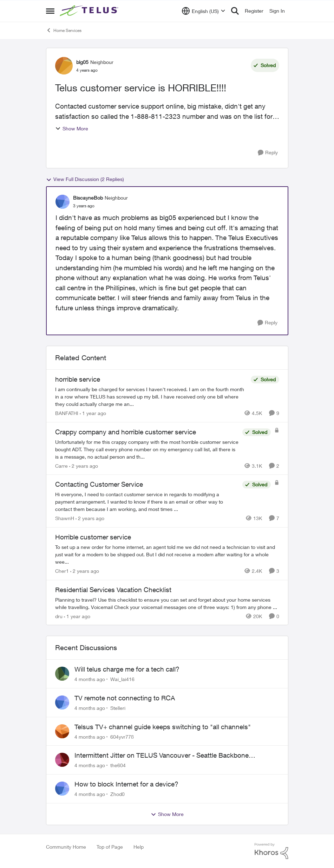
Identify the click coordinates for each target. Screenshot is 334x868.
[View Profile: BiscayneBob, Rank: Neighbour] (63, 202)
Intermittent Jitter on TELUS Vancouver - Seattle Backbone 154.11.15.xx (162, 756)
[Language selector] (204, 11)
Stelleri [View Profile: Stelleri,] (118, 708)
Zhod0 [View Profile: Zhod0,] (117, 794)
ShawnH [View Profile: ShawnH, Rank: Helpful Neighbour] (65, 518)
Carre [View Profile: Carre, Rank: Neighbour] (61, 465)
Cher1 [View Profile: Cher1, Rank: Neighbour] (62, 571)
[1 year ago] (93, 413)
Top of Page (110, 847)
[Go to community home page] (90, 11)
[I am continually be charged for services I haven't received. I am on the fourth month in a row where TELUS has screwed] (151, 397)
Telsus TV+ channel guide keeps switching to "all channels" (163, 727)
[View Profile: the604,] (62, 760)
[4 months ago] (90, 679)
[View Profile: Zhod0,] (62, 789)
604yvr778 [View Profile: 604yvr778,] (122, 736)
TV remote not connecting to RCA (125, 698)
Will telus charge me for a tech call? (127, 669)
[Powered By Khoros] (271, 851)
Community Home (66, 847)
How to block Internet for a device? (126, 784)
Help (139, 847)
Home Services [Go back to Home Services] (64, 30)
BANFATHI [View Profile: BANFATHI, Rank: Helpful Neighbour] (67, 413)
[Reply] (268, 153)
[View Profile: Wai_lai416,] (62, 674)
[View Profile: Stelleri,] (62, 702)
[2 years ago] (84, 465)
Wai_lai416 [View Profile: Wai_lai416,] (122, 679)
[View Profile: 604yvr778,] (62, 731)
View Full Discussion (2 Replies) (85, 179)
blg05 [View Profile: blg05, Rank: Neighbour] (82, 62)
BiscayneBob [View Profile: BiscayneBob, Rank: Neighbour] (88, 198)
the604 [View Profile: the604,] (118, 765)
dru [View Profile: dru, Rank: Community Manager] (59, 616)
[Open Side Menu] (50, 11)
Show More (72, 128)
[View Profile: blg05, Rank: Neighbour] (64, 66)
